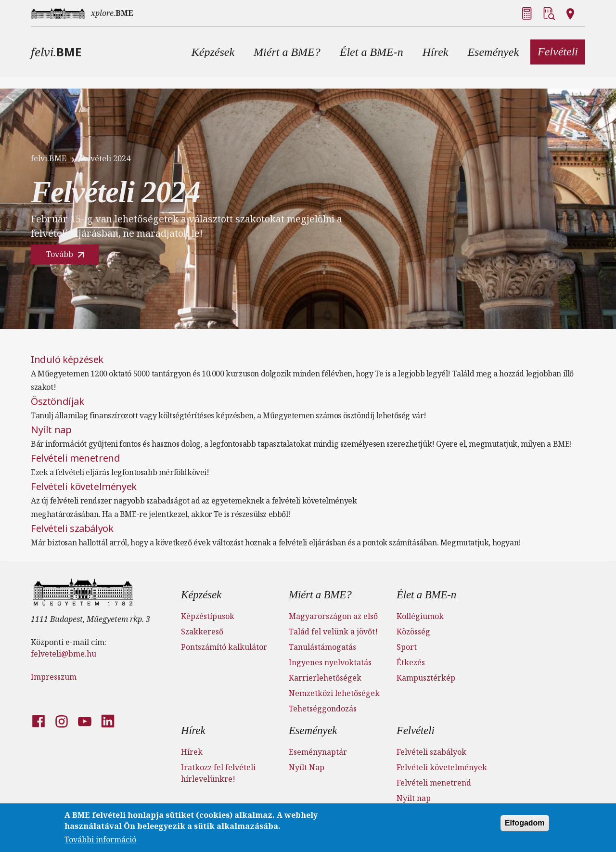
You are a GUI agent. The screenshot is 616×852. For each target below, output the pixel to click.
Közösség (413, 632)
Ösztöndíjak (58, 401)
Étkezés (411, 662)
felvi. (56, 52)
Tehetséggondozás (323, 709)
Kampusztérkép (426, 678)
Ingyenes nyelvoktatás (330, 662)
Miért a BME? (320, 595)
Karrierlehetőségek (325, 678)
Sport (407, 647)
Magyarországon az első (333, 616)
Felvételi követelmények (84, 486)
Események (313, 730)
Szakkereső (202, 632)
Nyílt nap (51, 430)
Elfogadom (525, 825)
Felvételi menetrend (75, 458)
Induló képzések (67, 359)
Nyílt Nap (307, 767)
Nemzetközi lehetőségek (334, 693)
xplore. (112, 13)
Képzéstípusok (208, 616)
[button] (213, 52)
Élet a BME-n (426, 595)
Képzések (201, 595)
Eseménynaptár (318, 752)
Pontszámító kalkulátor (224, 647)
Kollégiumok (420, 616)
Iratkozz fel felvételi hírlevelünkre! (218, 773)
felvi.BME (49, 158)
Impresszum (54, 677)
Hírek (193, 730)
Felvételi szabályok (72, 528)
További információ (100, 841)
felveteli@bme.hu (64, 654)
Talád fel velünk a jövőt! (333, 632)
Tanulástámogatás (322, 647)
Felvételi (416, 730)
